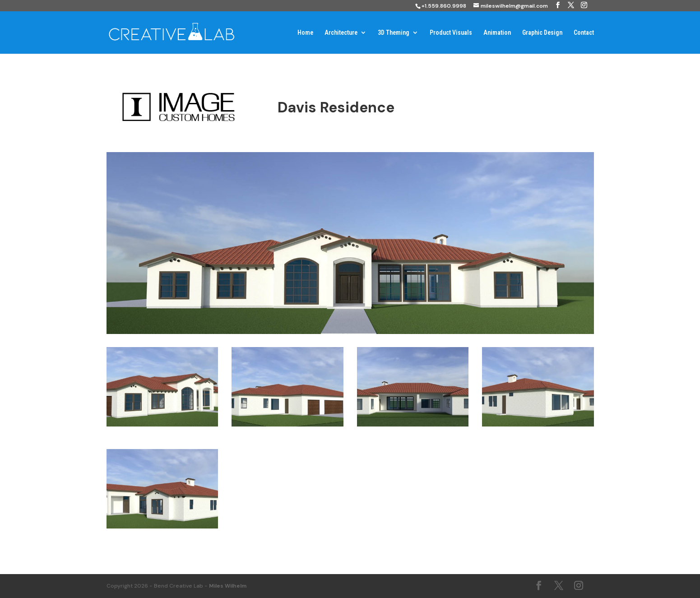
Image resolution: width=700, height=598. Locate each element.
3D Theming (394, 33)
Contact (584, 33)
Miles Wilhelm (228, 586)
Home (305, 33)
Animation (497, 33)
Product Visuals (451, 33)
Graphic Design (542, 33)
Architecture (341, 33)
